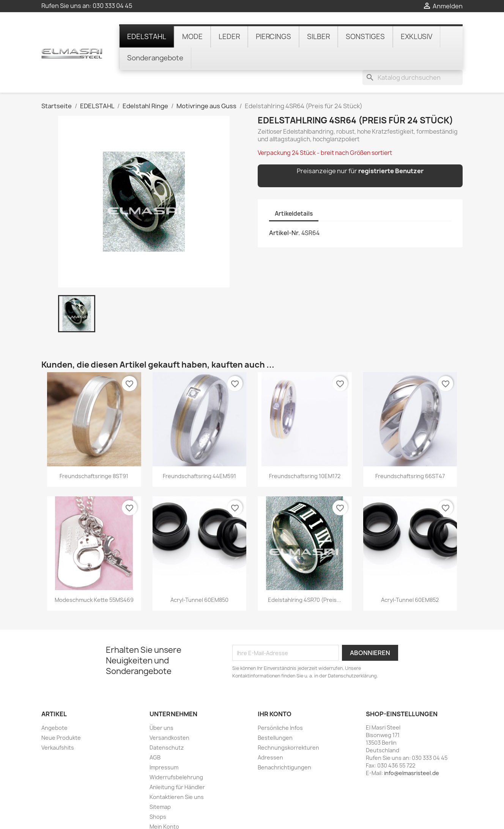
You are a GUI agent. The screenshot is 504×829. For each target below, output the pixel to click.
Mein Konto (164, 805)
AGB (155, 736)
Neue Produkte (61, 716)
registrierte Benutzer (391, 150)
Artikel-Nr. (285, 212)
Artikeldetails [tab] (294, 192)
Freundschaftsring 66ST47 (410, 455)
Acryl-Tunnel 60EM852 (410, 579)
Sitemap (160, 786)
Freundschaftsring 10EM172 (305, 455)
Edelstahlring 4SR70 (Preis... (305, 579)
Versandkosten (169, 716)
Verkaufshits (58, 726)
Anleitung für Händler (177, 766)
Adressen (270, 736)
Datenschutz (167, 726)
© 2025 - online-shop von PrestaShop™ (252, 819)
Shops (158, 795)
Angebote (54, 707)
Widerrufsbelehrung (176, 756)
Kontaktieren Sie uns (177, 776)
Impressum (164, 746)
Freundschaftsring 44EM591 (199, 455)
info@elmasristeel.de (412, 752)
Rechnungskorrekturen (288, 726)
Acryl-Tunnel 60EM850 (199, 579)
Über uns (161, 707)
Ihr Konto (275, 693)
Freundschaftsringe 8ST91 (94, 455)
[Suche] (413, 28)
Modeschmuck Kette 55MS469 (94, 579)
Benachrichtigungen (284, 746)
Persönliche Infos (280, 707)
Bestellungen (275, 716)
